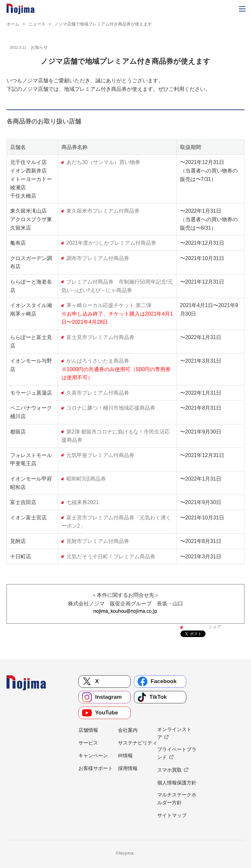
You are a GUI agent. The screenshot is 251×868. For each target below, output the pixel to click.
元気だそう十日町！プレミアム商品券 (111, 557)
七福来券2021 (83, 502)
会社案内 (128, 730)
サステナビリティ (138, 743)
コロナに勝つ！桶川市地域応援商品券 (111, 408)
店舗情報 (88, 730)
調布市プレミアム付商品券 (98, 258)
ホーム (13, 24)
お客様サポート (96, 768)
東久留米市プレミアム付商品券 (103, 211)
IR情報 (125, 755)
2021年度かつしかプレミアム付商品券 (111, 243)
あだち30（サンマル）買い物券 (103, 162)
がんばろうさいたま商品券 (98, 361)
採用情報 (128, 768)
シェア (215, 627)
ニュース (37, 24)
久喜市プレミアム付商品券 (98, 393)
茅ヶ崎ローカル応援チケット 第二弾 (109, 305)
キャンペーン (93, 755)
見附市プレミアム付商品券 (98, 541)
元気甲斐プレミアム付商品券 (100, 455)
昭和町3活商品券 (86, 479)
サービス (88, 743)
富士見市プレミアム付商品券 (100, 337)
